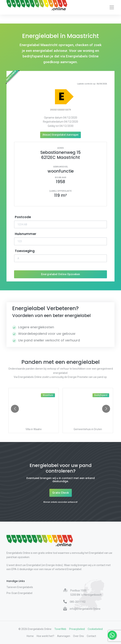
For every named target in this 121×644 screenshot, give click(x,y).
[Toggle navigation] (112, 7)
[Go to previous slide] (15, 409)
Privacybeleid (77, 629)
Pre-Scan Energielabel (19, 593)
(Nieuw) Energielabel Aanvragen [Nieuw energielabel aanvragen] (61, 135)
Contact (91, 636)
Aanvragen (64, 636)
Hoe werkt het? (45, 636)
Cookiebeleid (95, 629)
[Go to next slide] (106, 409)
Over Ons (78, 636)
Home (30, 636)
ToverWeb (60, 629)
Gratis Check (61, 493)
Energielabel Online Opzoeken (61, 274)
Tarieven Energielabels (20, 587)
